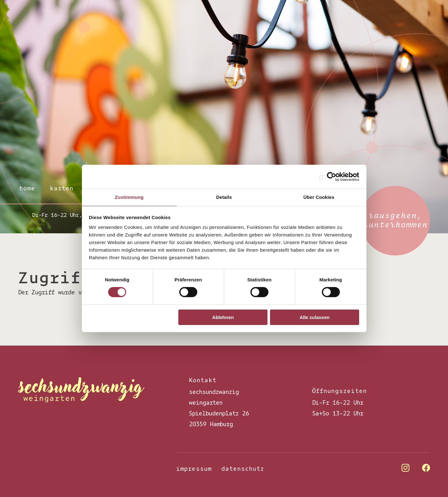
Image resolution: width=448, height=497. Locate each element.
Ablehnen (223, 317)
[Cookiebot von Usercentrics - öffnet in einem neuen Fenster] (331, 176)
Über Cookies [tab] (319, 197)
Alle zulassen (314, 317)
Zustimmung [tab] (129, 197)
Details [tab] (224, 197)
